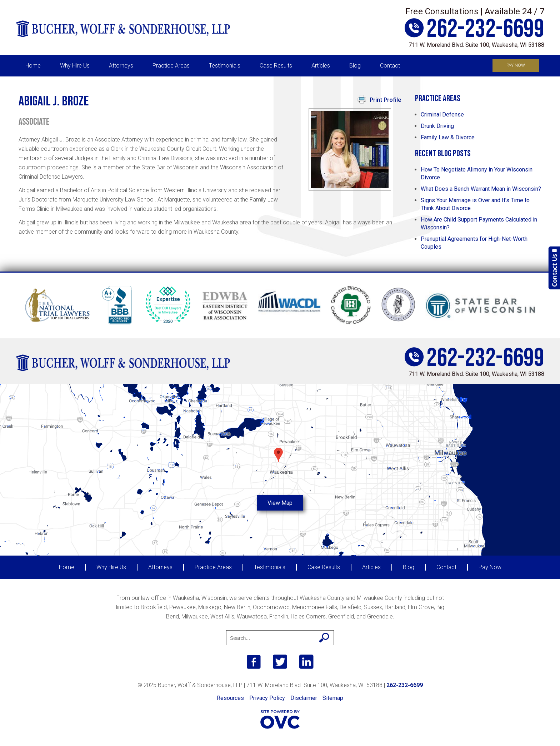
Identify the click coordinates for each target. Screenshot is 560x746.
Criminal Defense (442, 115)
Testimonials (225, 66)
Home (33, 66)
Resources (230, 698)
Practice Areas (171, 66)
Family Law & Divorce (448, 137)
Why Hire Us (75, 66)
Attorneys (121, 66)
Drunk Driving (437, 126)
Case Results (276, 66)
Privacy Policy (267, 698)
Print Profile (379, 99)
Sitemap (333, 698)
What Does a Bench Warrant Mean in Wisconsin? (481, 189)
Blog (355, 66)
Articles (321, 66)
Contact (390, 66)
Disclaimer (304, 698)
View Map (280, 503)
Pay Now (516, 65)
